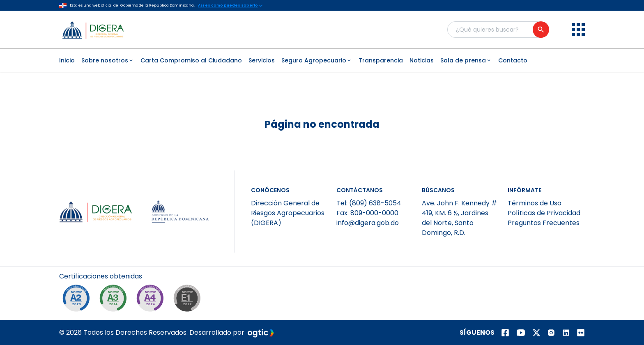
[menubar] (322, 60)
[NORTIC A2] (78, 300)
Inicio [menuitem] (67, 60)
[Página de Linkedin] (566, 333)
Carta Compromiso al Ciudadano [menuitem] (191, 60)
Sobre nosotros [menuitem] (108, 60)
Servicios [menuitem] (262, 60)
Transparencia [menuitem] (381, 60)
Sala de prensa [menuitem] (466, 60)
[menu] (578, 30)
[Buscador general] (498, 30)
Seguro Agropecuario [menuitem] (317, 60)
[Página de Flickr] (581, 333)
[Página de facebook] (505, 333)
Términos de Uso (535, 203)
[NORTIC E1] (189, 300)
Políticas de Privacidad (544, 213)
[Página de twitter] (536, 333)
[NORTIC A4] (152, 300)
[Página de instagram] (551, 333)
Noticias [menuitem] (422, 60)
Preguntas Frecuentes (544, 223)
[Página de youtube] (521, 333)
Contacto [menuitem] (513, 60)
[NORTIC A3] (115, 300)
